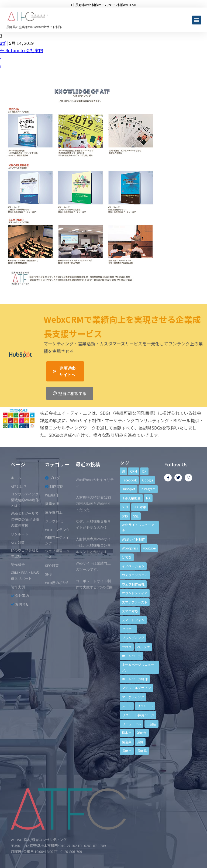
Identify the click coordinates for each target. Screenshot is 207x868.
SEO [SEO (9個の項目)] (125, 507)
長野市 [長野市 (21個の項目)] (127, 751)
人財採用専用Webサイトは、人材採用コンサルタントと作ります (93, 545)
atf (3, 43)
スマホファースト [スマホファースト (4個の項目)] (135, 602)
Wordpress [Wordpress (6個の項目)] (130, 548)
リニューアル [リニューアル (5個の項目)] (132, 724)
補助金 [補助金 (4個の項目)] (142, 733)
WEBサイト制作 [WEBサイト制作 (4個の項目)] (133, 539)
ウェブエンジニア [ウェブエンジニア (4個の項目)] (135, 575)
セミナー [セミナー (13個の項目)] (128, 629)
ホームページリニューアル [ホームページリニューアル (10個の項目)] (138, 667)
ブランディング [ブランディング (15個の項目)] (133, 638)
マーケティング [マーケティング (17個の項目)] (133, 697)
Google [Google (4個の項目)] (148, 480)
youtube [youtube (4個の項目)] (149, 548)
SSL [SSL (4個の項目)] (136, 516)
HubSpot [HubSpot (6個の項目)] (129, 489)
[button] (197, 20)
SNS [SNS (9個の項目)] (125, 516)
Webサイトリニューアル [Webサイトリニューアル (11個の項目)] (138, 527)
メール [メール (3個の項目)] (127, 706)
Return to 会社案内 (22, 50)
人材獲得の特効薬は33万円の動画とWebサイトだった (93, 504)
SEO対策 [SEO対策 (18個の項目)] (140, 507)
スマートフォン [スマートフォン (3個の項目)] (133, 620)
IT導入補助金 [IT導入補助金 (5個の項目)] (131, 498)
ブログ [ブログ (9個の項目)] (127, 647)
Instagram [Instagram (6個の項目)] (148, 489)
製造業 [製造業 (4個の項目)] (127, 742)
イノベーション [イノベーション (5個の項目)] (133, 566)
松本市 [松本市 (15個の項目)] (127, 733)
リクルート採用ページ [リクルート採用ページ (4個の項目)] (138, 715)
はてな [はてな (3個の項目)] (127, 557)
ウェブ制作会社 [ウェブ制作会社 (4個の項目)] (133, 584)
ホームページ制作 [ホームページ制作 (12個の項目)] (135, 679)
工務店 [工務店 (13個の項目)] (151, 724)
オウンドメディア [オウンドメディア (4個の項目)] (135, 593)
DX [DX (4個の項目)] (144, 471)
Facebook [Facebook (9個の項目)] (129, 480)
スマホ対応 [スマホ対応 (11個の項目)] (130, 611)
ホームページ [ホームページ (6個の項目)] (132, 656)
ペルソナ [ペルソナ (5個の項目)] (143, 647)
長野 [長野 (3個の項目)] (140, 742)
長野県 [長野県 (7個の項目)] (142, 751)
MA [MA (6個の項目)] (148, 498)
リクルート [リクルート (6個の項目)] (145, 706)
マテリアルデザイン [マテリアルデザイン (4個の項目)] (136, 688)
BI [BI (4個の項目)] (123, 471)
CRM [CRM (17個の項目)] (134, 471)
